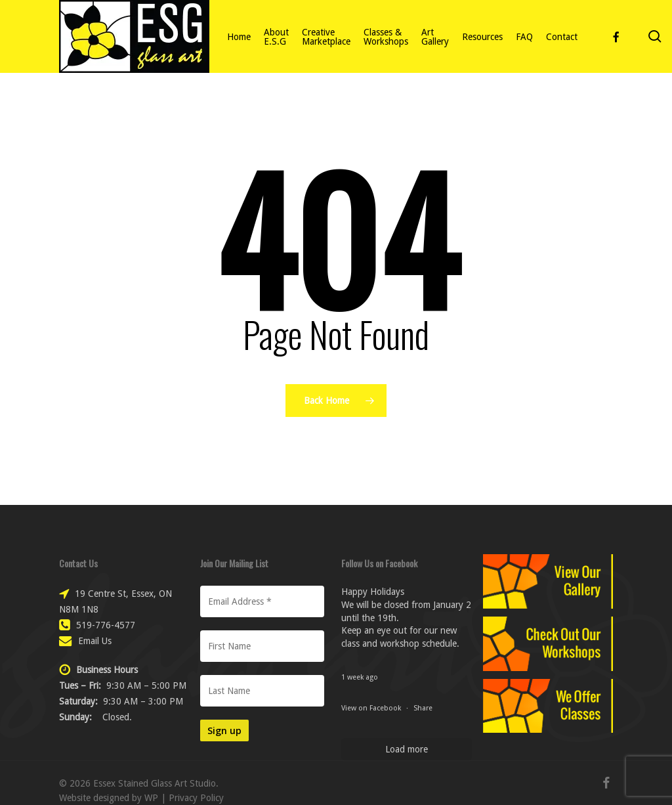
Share (423, 708)
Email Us (95, 641)
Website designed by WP (109, 798)
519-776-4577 (106, 625)
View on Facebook (372, 708)
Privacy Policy (196, 798)
